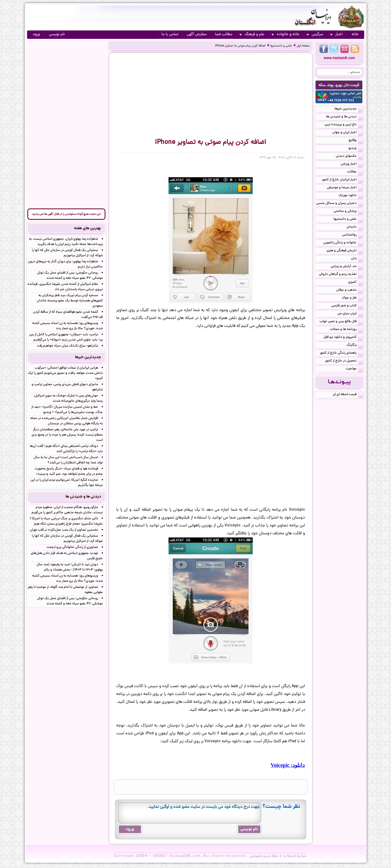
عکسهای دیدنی (349, 156)
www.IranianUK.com (339, 58)
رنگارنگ (355, 346)
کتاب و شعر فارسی (347, 306)
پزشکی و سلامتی (348, 212)
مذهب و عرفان (350, 290)
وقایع (356, 141)
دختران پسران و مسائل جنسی (340, 204)
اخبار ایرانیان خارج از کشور (342, 180)
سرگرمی (315, 35)
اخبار (336, 35)
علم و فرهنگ (252, 35)
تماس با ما (170, 35)
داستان (355, 227)
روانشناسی (352, 235)
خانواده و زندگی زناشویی (343, 243)
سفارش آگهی (197, 35)
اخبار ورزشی (352, 164)
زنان (357, 259)
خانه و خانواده (285, 35)
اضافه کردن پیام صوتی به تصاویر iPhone (240, 46)
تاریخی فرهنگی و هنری (345, 251)
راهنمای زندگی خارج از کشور (341, 353)
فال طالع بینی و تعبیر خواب (341, 322)
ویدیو (356, 149)
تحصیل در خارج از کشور (344, 361)
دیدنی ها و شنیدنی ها (344, 117)
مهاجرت (354, 369)
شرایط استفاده (295, 856)
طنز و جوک (352, 298)
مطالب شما (224, 35)
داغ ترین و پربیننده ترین (344, 125)
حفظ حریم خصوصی (264, 856)
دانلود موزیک (351, 196)
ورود (36, 35)
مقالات (355, 172)
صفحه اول (303, 46)
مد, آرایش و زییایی (347, 267)
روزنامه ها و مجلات (346, 330)
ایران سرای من (350, 314)
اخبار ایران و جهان (348, 133)
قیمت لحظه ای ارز (348, 395)
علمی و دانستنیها (281, 46)
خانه (355, 35)
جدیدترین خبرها (349, 109)
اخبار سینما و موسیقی (345, 188)
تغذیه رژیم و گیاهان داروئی (341, 275)
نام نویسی (57, 35)
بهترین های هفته (87, 228)
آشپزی (356, 283)
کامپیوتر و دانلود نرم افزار (343, 338)
